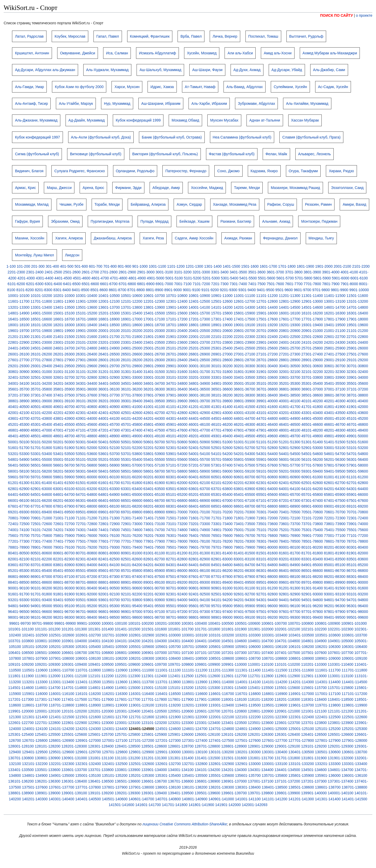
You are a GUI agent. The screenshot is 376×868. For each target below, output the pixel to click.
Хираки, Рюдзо (341, 171)
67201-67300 (290, 501)
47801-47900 (245, 430)
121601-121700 (115, 717)
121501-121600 (88, 717)
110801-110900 (115, 670)
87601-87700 (199, 577)
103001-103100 (195, 635)
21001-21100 (335, 331)
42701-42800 (177, 413)
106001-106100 (274, 647)
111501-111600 (301, 670)
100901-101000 (354, 623)
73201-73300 (199, 524)
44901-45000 (312, 418)
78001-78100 (199, 541)
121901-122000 (195, 717)
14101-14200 (222, 307)
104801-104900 (314, 641)
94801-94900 (19, 606)
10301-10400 (87, 296)
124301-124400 (115, 729)
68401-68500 (199, 506)
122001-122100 (221, 717)
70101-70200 (222, 512)
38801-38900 (19, 401)
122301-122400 (301, 717)
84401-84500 (199, 565)
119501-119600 (274, 705)
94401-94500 (290, 600)
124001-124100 (35, 729)
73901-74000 (357, 524)
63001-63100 (64, 489)
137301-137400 (340, 781)
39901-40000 (267, 401)
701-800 (110, 266)
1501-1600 (250, 266)
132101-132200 (35, 764)
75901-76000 (87, 536)
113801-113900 (195, 682)
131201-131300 (154, 758)
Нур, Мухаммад (117, 104)
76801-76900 (290, 536)
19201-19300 (290, 325)
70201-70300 (245, 512)
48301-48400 (357, 430)
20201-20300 (154, 331)
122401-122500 (328, 717)
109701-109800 (181, 664)
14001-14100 (199, 307)
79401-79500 (154, 547)
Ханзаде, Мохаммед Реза (235, 204)
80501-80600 (41, 553)
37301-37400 (41, 395)
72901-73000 (132, 524)
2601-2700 (90, 272)
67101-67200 (267, 501)
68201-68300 (154, 506)
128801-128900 (234, 746)
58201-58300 (64, 471)
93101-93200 (357, 594)
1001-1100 (157, 266)
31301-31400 (132, 372)
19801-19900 (64, 331)
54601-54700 (335, 454)
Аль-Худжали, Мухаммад (107, 70)
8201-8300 (43, 290)
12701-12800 (267, 301)
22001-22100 (199, 337)
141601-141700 (148, 805)
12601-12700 (245, 301)
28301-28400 (177, 360)
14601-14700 (335, 307)
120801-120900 (261, 711)
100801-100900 (327, 623)
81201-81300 (199, 553)
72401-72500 (19, 524)
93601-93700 (109, 600)
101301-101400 (101, 629)
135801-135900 (301, 775)
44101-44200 (132, 418)
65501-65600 (267, 495)
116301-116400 (141, 694)
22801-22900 (19, 342)
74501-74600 (132, 530)
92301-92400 (177, 594)
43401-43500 (335, 413)
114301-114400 (328, 682)
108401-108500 (195, 658)
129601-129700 (88, 752)
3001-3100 (164, 272)
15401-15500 (154, 313)
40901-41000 (132, 407)
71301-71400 (132, 518)
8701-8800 (136, 290)
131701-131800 (287, 758)
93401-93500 (64, 600)
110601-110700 (61, 670)
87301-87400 (132, 577)
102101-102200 (314, 629)
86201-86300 (245, 571)
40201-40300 (335, 401)
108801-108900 (301, 658)
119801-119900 (354, 705)
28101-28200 (132, 360)
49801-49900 (335, 436)
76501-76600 (222, 536)
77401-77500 (64, 541)
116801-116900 (274, 694)
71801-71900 (245, 518)
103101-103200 (221, 635)
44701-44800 (267, 418)
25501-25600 (267, 348)
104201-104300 (154, 641)
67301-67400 (312, 501)
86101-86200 (222, 571)
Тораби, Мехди (107, 204)
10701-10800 (177, 296)
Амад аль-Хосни (278, 53)
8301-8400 (62, 290)
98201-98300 (64, 617)
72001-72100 (290, 518)
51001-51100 (245, 442)
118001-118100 (234, 699)
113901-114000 (221, 682)
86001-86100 (199, 571)
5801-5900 (322, 278)
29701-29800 (132, 366)
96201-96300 (335, 606)
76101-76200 (132, 536)
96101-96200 (312, 606)
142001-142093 (255, 805)
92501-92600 (222, 594)
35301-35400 (312, 383)
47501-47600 (177, 430)
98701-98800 (177, 617)
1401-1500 (231, 266)
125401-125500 (48, 734)
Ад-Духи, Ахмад (247, 70)
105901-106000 (248, 647)
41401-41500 (245, 407)
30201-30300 (245, 366)
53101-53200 (357, 448)
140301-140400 (61, 799)
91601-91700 (19, 594)
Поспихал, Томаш (263, 36)
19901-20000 (87, 331)
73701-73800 (312, 524)
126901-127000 (88, 740)
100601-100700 (274, 623)
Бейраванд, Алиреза (148, 204)
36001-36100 (109, 389)
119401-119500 (248, 705)
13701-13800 (132, 307)
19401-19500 (335, 325)
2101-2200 (361, 266)
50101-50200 (41, 442)
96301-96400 (357, 606)
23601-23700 (199, 342)
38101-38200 (222, 395)
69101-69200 (357, 506)
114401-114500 (354, 682)
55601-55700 (199, 459)
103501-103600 (328, 635)
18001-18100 (19, 325)
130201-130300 (248, 752)
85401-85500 (64, 571)
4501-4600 (82, 278)
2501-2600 (72, 272)
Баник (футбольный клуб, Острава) (172, 137)
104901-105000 (340, 641)
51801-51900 (64, 448)
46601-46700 (335, 424)
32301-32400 (357, 372)
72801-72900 (109, 524)
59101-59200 (267, 471)
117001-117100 (328, 694)
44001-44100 (109, 418)
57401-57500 (245, 465)
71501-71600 (177, 518)
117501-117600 (101, 699)
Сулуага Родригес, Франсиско (80, 171)
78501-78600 (312, 541)
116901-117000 (301, 694)
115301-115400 (234, 688)
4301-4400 (45, 278)
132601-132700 (168, 764)
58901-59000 (222, 471)
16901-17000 (132, 319)
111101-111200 (195, 670)
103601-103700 (354, 635)
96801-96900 (109, 612)
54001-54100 (199, 454)
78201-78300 (245, 541)
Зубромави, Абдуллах (256, 104)
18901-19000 (222, 325)
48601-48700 (64, 436)
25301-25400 (222, 348)
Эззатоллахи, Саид (347, 188)
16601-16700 (64, 319)
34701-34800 (177, 383)
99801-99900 (65, 623)
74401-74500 (109, 530)
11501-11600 (357, 296)
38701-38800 (357, 395)
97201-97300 (199, 612)
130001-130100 (195, 752)
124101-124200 (61, 729)
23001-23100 (64, 342)
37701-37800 (132, 395)
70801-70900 (19, 518)
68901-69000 (312, 506)
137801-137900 (115, 787)
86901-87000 (41, 577)
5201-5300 (211, 278)
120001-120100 (48, 711)
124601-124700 (195, 729)
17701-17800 (312, 319)
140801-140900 (195, 799)
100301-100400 (194, 623)
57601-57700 (290, 465)
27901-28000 (87, 360)
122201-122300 (274, 717)
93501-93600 (87, 600)
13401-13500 (64, 307)
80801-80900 (109, 553)
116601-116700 (221, 694)
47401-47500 (154, 430)
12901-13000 (312, 301)
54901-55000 (41, 459)
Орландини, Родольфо (135, 171)
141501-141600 (121, 805)
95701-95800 (222, 606)
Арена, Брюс (93, 188)
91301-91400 (312, 588)
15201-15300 (109, 313)
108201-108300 (141, 658)
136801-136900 (207, 781)
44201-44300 (154, 418)
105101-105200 (35, 647)
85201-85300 (19, 571)
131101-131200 (127, 758)
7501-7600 (275, 284)
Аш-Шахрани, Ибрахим (161, 104)
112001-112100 (74, 676)
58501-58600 (132, 471)
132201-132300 (61, 764)
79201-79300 (109, 547)
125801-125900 (154, 734)
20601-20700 (245, 331)
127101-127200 (141, 740)
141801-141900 (201, 805)
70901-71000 (41, 518)
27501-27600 (357, 354)
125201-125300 (354, 729)
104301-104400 (181, 641)
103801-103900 (48, 641)
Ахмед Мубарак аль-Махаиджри (330, 53)
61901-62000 (177, 483)
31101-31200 (87, 372)
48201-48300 (335, 430)
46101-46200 (222, 424)
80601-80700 (64, 553)
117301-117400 (48, 699)
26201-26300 (64, 354)
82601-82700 (154, 559)
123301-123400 (207, 723)
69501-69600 (87, 512)
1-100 (11, 266)
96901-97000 (132, 612)
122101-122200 (248, 717)
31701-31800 (222, 372)
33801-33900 (335, 377)
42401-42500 (109, 413)
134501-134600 (314, 770)
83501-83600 (357, 559)
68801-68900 (290, 506)
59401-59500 (335, 471)
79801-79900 (245, 547)
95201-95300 (109, 606)
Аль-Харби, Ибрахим (209, 104)
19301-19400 (312, 325)
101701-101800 (207, 629)
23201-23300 (109, 342)
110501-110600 (35, 670)
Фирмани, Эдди (128, 188)
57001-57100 (154, 465)
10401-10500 (109, 296)
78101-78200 (222, 541)
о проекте (364, 15)
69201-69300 (19, 512)
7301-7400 (238, 284)
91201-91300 (290, 588)
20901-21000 (312, 331)
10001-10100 (19, 296)
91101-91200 (267, 588)
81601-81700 (290, 553)
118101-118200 (261, 699)
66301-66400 (87, 501)
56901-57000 (132, 465)
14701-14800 (357, 307)
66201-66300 (64, 501)
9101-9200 (210, 290)
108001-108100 (88, 658)
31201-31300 (109, 372)
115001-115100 (154, 688)
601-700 (95, 266)
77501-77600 (87, 541)
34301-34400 (87, 383)
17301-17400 (222, 319)
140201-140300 (35, 799)
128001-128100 (21, 746)
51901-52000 (87, 448)
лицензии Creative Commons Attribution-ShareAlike (185, 824)
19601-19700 (19, 331)
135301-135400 (168, 775)
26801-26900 (199, 354)
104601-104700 (261, 641)
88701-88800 (87, 582)
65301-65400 (222, 495)
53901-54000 (177, 454)
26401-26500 (109, 354)
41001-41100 (154, 407)
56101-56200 (312, 459)
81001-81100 (154, 553)
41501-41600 (267, 407)
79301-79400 (132, 547)
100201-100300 (168, 623)
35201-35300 (290, 383)
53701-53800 (132, 454)
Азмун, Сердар (189, 204)
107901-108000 (61, 658)
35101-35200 (267, 383)
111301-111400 (248, 670)
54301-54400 (267, 454)
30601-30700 (335, 366)
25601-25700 (290, 348)
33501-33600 (267, 377)
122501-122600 (354, 717)
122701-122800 (48, 723)
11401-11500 (335, 296)
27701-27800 (41, 360)
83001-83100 (245, 559)
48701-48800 (87, 436)
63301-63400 (132, 489)
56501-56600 (41, 465)
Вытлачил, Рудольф (306, 36)
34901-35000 (222, 383)
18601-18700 (154, 325)
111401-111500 (274, 670)
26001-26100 (19, 354)
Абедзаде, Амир (166, 188)
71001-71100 (64, 518)
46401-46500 (290, 424)
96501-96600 (41, 612)
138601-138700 (328, 787)
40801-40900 (109, 407)
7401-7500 (257, 284)
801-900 (124, 266)
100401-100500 (221, 623)
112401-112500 (181, 676)
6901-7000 (164, 284)
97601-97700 (290, 612)
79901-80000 (267, 547)
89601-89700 (290, 582)
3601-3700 (275, 272)
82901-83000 (222, 559)
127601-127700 (274, 740)
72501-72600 (41, 524)
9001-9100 (192, 290)
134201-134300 (234, 770)
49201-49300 (199, 436)
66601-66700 (154, 501)
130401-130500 (301, 752)
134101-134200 (207, 770)
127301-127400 (195, 740)
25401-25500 (245, 348)
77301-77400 (41, 541)
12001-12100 (109, 301)
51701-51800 (41, 448)
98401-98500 (109, 617)
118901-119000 (115, 705)
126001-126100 (207, 734)
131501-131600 (234, 758)
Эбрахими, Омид (65, 221)
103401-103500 (301, 635)
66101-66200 (41, 501)
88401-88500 (19, 582)
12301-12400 (177, 301)
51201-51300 (290, 442)
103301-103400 (274, 635)
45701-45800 (132, 424)
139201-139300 (127, 793)
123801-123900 (340, 723)
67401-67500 (335, 501)
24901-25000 (132, 348)
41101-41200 (177, 407)
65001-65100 (154, 495)
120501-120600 (181, 711)
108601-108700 (248, 658)
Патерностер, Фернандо (186, 171)
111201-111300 (221, 670)
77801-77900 (154, 541)
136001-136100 (354, 775)
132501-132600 (141, 764)
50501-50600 (132, 442)
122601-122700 (21, 723)
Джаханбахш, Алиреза (113, 238)
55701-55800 (222, 459)
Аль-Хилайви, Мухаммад (307, 104)
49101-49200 (177, 436)
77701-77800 (132, 541)
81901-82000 (357, 553)
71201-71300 (109, 518)
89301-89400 (222, 582)
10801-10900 (199, 296)
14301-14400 (267, 307)
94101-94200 (222, 600)
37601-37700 (109, 395)
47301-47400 (132, 430)
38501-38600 (312, 395)
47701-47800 (222, 430)
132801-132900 (221, 764)
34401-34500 (109, 383)
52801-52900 (290, 448)
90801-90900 (199, 588)
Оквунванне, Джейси (78, 53)
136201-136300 (48, 781)
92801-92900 (290, 594)
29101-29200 (357, 360)
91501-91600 (357, 588)
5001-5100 (174, 278)
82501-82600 (132, 559)
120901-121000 (287, 711)
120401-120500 (154, 711)
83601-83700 (19, 565)
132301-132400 (88, 764)
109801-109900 (207, 664)
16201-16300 (335, 313)
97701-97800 (312, 612)
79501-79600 (177, 547)
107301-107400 (261, 653)
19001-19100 (245, 325)
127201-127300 (168, 740)
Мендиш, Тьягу (321, 238)
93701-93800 (132, 600)
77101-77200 (357, 536)
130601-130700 (354, 752)
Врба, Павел (191, 36)
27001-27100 (245, 354)
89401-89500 (245, 582)
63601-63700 (199, 489)
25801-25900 (335, 348)
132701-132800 (195, 764)
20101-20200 (132, 331)
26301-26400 (87, 354)
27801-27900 (64, 360)
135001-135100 (88, 775)
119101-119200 (168, 705)
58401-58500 (109, 471)
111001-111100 (168, 670)
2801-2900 (127, 272)
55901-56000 (267, 459)
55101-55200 (87, 459)
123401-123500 (234, 723)
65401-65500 (245, 495)
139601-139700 (234, 793)
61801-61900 (154, 483)
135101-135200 (115, 775)
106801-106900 (127, 653)
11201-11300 (290, 296)
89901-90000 (357, 582)
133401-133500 (21, 770)
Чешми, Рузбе (72, 204)
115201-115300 (207, 688)
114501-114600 (21, 688)
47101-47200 (87, 430)
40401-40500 (19, 407)
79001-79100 (64, 547)
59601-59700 (19, 477)
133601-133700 (74, 770)
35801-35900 (64, 389)
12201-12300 (154, 301)
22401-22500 (290, 337)
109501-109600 (127, 664)
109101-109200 (21, 664)
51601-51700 (19, 448)
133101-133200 (301, 764)
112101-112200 (101, 676)
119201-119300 (195, 705)
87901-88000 (267, 577)
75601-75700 (19, 536)
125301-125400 (21, 734)
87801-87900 (245, 577)
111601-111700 (328, 670)
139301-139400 (154, 793)
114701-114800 (74, 688)
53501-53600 (87, 454)
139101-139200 (101, 793)
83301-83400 (312, 559)
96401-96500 (19, 612)
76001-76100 (109, 536)
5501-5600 (266, 278)
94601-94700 (335, 600)
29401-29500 (64, 366)
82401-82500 (109, 559)
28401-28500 (199, 360)
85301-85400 (41, 571)
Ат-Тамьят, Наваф (200, 87)
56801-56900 (109, 465)
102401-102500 (35, 635)
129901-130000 (168, 752)
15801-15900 (245, 313)
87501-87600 (177, 577)
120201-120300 (101, 711)
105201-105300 (61, 647)
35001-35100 (245, 383)
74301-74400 (87, 530)
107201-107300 (234, 653)
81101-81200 (177, 553)
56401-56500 (19, 465)
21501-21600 (87, 337)
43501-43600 (357, 413)
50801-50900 (199, 442)
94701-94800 (357, 600)
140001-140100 (340, 793)
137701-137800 (88, 787)
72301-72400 (357, 518)
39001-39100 (64, 401)
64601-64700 (64, 495)
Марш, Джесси (59, 188)
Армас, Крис (25, 188)
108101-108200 (115, 658)
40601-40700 (64, 407)
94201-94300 (245, 600)
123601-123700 (287, 723)
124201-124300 (88, 729)
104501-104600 (234, 641)
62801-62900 (19, 489)
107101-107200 (207, 653)
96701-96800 (87, 612)
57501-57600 (267, 465)
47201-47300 (109, 430)
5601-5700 (285, 278)
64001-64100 (290, 489)
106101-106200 (301, 647)
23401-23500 (154, 342)
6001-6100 (359, 278)
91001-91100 (245, 588)
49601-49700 (290, 436)
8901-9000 (173, 290)
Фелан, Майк (276, 154)
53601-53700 (109, 454)
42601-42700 (154, 413)
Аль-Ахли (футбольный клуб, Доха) (101, 137)
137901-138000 (141, 787)
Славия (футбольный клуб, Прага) (311, 137)
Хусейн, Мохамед (202, 53)
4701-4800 (119, 278)
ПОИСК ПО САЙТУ (337, 15)
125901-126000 (181, 734)
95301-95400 (132, 606)
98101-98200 (41, 617)
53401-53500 (64, 454)
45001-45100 (335, 418)
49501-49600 (267, 436)
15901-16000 (267, 313)
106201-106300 (328, 647)
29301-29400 (41, 366)
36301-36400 (177, 389)
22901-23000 (41, 342)
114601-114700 (48, 688)
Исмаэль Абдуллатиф (157, 53)
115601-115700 (314, 688)
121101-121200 (340, 711)
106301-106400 (354, 647)
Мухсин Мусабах (224, 120)
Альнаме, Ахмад (276, 221)
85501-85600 (87, 571)
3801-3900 (312, 272)
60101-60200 (132, 477)
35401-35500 (335, 383)
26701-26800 (177, 354)
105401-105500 (115, 647)
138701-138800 (354, 787)
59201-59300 (290, 471)
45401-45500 (64, 424)
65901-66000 (357, 495)
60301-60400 (177, 477)
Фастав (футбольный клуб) (232, 154)
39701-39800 (222, 401)
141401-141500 (354, 799)
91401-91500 (335, 588)
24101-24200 (312, 342)
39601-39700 (199, 401)
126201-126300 (261, 734)
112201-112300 (127, 676)
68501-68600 (222, 506)
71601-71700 (199, 518)
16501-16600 (41, 319)
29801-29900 (154, 366)
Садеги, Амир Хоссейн (194, 238)
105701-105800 (195, 647)
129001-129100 (287, 746)
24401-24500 (19, 348)
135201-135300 (141, 775)
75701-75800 (41, 536)
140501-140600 (115, 799)
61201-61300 (19, 483)
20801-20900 (290, 331)
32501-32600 (41, 377)
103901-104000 (74, 641)
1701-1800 (287, 266)
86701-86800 (357, 571)
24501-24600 (41, 348)
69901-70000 (177, 512)
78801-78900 (19, 547)
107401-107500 (287, 653)
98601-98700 (154, 617)
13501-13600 (87, 307)
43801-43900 (64, 418)
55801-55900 (245, 459)
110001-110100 (261, 664)
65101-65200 (177, 495)
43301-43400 (312, 413)
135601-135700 (248, 775)
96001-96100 (290, 606)
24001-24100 (290, 342)
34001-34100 (19, 383)
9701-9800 (321, 290)
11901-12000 (87, 301)
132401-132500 (115, 764)
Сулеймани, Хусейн (290, 87)
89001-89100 (154, 582)
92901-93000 (312, 594)
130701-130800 (21, 758)
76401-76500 (199, 536)
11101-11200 (267, 296)
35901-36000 (87, 389)
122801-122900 (74, 723)
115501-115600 (287, 688)
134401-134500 (287, 770)
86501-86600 (312, 571)
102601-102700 (88, 635)
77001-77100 (335, 536)
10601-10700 (154, 296)
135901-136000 (328, 775)
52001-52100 (109, 448)
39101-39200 (87, 401)
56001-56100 (290, 459)
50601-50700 (154, 442)
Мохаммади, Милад (32, 204)
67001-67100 (245, 501)
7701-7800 (312, 284)
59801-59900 (64, 477)
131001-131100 (101, 758)
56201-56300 (335, 459)
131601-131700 (261, 758)
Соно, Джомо (228, 171)
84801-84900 (290, 565)
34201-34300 (64, 383)
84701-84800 (267, 565)
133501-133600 (48, 770)
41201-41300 (199, 407)
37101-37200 (357, 389)
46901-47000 (41, 430)
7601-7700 (294, 284)
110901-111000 (141, 670)
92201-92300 (154, 594)
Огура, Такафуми (303, 171)
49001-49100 (154, 436)
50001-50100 (19, 442)
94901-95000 (41, 606)
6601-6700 (109, 284)
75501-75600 (357, 530)
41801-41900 (335, 407)
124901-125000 (274, 729)
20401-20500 (199, 331)
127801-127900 (328, 740)
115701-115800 (340, 688)
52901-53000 (312, 448)
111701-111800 (354, 670)
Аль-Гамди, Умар (29, 87)
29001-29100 (335, 360)
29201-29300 (19, 366)
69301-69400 (41, 512)
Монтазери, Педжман (319, 221)
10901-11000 (222, 296)
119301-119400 (221, 705)
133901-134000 (154, 770)
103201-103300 (248, 635)
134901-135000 (61, 775)
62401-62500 (290, 483)
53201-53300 (19, 454)
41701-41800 (312, 407)
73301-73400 (222, 524)
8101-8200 (25, 290)
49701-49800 (312, 436)
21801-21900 (154, 337)
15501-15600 (177, 313)
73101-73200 (177, 524)
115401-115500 (261, 688)
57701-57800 (312, 465)
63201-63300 (109, 489)
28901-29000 (312, 360)
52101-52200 (132, 448)
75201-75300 (290, 530)
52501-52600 (222, 448)
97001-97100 (154, 612)
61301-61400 (41, 483)
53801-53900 (154, 454)
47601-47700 (199, 430)
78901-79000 (41, 547)
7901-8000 (349, 284)
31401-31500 (154, 372)
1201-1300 (194, 266)
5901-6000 (341, 278)
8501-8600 (99, 290)
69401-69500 (64, 512)
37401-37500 (64, 395)
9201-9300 (229, 290)
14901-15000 (41, 313)
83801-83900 (64, 565)
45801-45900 (154, 424)
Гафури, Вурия (27, 221)
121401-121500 (61, 717)
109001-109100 (354, 658)
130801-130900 (48, 758)
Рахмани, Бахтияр (236, 221)
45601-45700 (109, 424)
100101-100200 (141, 623)
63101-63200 (87, 489)
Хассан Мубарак (305, 120)
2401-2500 (53, 272)
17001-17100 (154, 319)
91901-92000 (87, 594)
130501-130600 (328, 752)
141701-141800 (175, 805)
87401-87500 (154, 577)
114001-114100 (248, 682)
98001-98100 (19, 617)
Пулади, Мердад (155, 221)
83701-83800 (41, 565)
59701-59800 (41, 477)
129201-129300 (340, 746)
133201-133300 (328, 764)
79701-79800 (222, 547)
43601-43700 (19, 418)
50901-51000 (222, 442)
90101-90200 (41, 588)
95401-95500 (154, 606)
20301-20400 (177, 331)
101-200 (23, 266)
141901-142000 (228, 805)
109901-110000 (234, 664)
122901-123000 (101, 723)
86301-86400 (267, 571)
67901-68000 (87, 506)
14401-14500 (290, 307)
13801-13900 (154, 307)
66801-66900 (199, 501)
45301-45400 (41, 424)
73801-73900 (335, 524)
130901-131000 (74, 758)
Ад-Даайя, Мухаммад (87, 120)
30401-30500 (290, 366)
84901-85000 (312, 565)
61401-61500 (64, 483)
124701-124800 (221, 729)
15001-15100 (64, 313)
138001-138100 (168, 787)
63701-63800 (222, 489)
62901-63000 (41, 489)
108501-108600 (221, 658)
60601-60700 (245, 477)
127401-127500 (221, 740)
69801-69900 (154, 512)
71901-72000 (267, 518)
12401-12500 (199, 301)
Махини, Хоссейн (30, 238)
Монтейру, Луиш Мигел (34, 255)
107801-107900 (35, 658)
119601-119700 (301, 705)
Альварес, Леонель (315, 154)
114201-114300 (301, 682)
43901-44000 (87, 418)
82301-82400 (87, 559)
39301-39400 (132, 401)
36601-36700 (245, 389)
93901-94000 (177, 600)
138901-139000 (48, 793)
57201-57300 (199, 465)
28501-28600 (222, 360)
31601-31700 (199, 372)
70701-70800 (357, 512)
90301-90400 (87, 588)
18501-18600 (132, 325)
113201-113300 (35, 682)
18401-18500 (109, 325)
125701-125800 (127, 734)
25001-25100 (154, 348)
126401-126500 (314, 734)
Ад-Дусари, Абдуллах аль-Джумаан (45, 70)
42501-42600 (132, 413)
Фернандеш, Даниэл (280, 238)
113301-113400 (61, 682)
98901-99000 (222, 617)
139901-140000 (314, 793)
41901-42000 (357, 407)
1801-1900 (305, 266)
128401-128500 (127, 746)
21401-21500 (64, 337)
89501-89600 (267, 582)
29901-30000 (177, 366)
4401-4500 (63, 278)
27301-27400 (312, 354)
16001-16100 (290, 313)
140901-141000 (221, 799)
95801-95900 (245, 606)
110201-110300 (314, 664)
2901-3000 (146, 272)
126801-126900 (61, 740)
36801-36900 (290, 389)
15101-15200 (87, 313)
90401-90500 (109, 588)
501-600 (81, 266)
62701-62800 (357, 483)
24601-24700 (64, 348)
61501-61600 (87, 483)
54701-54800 (357, 454)
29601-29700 (109, 366)
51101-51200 (267, 442)
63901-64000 (267, 489)
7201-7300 (220, 284)
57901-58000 (357, 465)
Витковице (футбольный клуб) (96, 154)
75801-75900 (64, 536)
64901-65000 (132, 495)
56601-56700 (64, 465)
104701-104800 (287, 641)
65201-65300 (199, 495)
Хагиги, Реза (153, 238)
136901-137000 (234, 781)
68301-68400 (177, 506)
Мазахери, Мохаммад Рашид (295, 188)
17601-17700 (290, 319)
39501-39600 (177, 401)
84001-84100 (109, 565)
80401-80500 (19, 553)
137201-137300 (314, 781)
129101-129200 (314, 746)
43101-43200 (267, 413)
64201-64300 (335, 489)
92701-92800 (267, 594)
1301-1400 (213, 266)
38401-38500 (290, 395)
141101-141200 (274, 799)
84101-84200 (132, 565)
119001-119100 (141, 705)
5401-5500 (248, 278)
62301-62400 (267, 483)
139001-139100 (74, 793)
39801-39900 (245, 401)
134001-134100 (181, 770)
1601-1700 (268, 266)
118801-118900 (88, 705)
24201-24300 (335, 342)
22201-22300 (245, 337)
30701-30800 (357, 366)
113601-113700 (141, 682)
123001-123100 (127, 723)
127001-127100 (115, 740)
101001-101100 (21, 629)
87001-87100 (64, 577)
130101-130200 (221, 752)
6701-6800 (127, 284)
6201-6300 (35, 284)
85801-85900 (154, 571)
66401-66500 (109, 501)
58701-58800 (177, 471)
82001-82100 (19, 559)
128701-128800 (207, 746)
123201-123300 (181, 723)
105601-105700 (168, 647)
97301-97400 (222, 612)
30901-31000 (41, 372)
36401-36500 (199, 389)
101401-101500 (127, 629)
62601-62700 (335, 483)
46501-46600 (312, 424)
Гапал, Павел (108, 36)
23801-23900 (245, 342)
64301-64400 (357, 489)
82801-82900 (199, 559)
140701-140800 (168, 799)
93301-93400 (41, 600)
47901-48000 (267, 430)
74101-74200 (41, 530)
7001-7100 (183, 284)
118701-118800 (61, 705)
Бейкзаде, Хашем (194, 221)
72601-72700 (64, 524)
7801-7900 (331, 284)
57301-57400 (222, 465)
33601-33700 (290, 377)
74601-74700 (154, 530)
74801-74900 (199, 530)
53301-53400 (41, 454)
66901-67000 (222, 501)
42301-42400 (87, 413)
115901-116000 (35, 694)
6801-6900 (146, 284)
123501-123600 (261, 723)
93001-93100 (335, 594)
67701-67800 (41, 506)
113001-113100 (340, 676)
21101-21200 (357, 331)
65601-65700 (290, 495)
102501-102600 (61, 635)
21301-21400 (41, 337)
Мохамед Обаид (185, 120)
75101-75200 (267, 530)
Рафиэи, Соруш (281, 204)
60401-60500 (199, 477)
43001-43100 (245, 413)
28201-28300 (154, 360)
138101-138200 (195, 787)
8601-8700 (118, 290)
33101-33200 (177, 377)
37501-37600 (87, 395)
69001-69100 (335, 506)
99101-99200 (267, 617)
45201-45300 (19, 424)
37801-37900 (154, 395)
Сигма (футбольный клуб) (37, 154)
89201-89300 (199, 582)
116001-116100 (61, 694)
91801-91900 (64, 594)
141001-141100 (248, 799)
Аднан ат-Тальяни (265, 120)
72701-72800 (87, 524)
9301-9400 (247, 290)
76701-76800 (267, 536)
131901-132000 (340, 758)
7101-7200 (201, 284)
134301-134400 (261, 770)
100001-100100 (114, 623)
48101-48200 (312, 430)
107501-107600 (314, 653)
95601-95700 (199, 606)
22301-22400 (267, 337)
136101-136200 (21, 781)
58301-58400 (87, 471)
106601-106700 (74, 653)
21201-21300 (19, 337)
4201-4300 (26, 278)
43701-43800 (41, 418)
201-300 (38, 266)
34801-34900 (199, 383)
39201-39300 (109, 401)
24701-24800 (87, 348)
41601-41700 (290, 407)
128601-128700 (181, 746)
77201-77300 (19, 541)
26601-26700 (154, 354)
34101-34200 (41, 383)
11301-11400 (312, 296)
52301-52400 (177, 448)
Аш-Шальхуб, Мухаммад (160, 70)
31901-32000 (267, 372)
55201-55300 (109, 459)
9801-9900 (340, 290)
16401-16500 (19, 319)
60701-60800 (267, 477)
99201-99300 (290, 617)
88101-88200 (312, 577)
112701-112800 (261, 676)
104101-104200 (127, 641)
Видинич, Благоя (29, 171)
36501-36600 (222, 389)
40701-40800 (87, 407)
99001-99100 (245, 617)
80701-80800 (87, 553)
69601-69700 (109, 512)
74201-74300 (64, 530)
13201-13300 (19, 307)
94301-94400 (267, 600)
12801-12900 (290, 301)
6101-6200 (16, 284)
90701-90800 (177, 588)
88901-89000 (132, 582)
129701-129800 (115, 752)
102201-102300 (340, 629)
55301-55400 (132, 459)
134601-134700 (340, 770)
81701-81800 (312, 553)
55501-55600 (177, 459)
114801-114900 (101, 688)
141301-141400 (328, 799)
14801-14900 (19, 313)
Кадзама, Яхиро (264, 171)
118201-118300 (287, 699)
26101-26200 (41, 354)
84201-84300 (154, 565)
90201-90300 (64, 588)
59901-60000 (87, 477)
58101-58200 (41, 471)
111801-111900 (21, 676)
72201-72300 (335, 518)
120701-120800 (234, 711)
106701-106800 (101, 653)
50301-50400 (87, 442)
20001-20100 (109, 331)
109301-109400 (74, 664)
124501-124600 (168, 729)
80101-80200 (312, 547)
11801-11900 (64, 301)
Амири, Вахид (354, 204)
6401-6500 (72, 284)
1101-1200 (176, 266)
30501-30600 (312, 366)
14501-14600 (312, 307)
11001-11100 (245, 296)
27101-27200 (267, 354)
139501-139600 (207, 793)
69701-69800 (132, 512)
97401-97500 (245, 612)
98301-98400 (87, 617)
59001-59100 (245, 471)
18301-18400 (87, 325)
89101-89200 (177, 582)
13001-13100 (335, 301)
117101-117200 (354, 694)
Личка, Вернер (225, 36)
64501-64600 (41, 495)
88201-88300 (335, 577)
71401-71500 (154, 518)
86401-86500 (290, 571)
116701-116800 (248, 694)
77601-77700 (109, 541)
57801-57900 (335, 465)
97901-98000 (357, 612)
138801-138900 (21, 793)
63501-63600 (177, 489)
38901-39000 (41, 401)
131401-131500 (207, 758)
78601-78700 (335, 541)
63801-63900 (245, 489)
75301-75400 (312, 530)
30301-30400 (267, 366)
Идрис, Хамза (162, 87)
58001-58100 (19, 471)
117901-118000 (207, 699)
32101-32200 (312, 372)
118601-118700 (35, 705)
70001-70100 (199, 512)
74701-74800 (177, 530)
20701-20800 (267, 331)
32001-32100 (290, 372)
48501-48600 (41, 436)
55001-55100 (64, 459)
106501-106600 (48, 653)
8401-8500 (81, 290)
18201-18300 (64, 325)
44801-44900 (290, 418)
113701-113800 (168, 682)
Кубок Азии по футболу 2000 (79, 87)
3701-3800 (294, 272)
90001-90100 (19, 588)
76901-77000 (312, 536)
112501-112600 (207, 676)
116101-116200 (88, 694)
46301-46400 (267, 424)
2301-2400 (35, 272)
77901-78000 (177, 541)
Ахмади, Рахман (238, 238)
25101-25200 (177, 348)
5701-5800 (304, 278)
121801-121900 (168, 717)
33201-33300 (199, 377)
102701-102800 (115, 635)
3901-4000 (331, 272)
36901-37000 (312, 389)
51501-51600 (357, 442)
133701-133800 (101, 770)
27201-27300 (290, 354)
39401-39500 (154, 401)
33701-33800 (312, 377)
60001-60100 (109, 477)
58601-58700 (154, 471)
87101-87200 (87, 577)
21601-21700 (109, 337)
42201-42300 (64, 413)
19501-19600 (357, 325)
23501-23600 (177, 342)
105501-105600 (141, 647)
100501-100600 (248, 623)
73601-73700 (290, 524)
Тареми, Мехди (247, 188)
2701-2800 (109, 272)
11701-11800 (41, 301)
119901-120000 (21, 711)
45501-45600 (87, 424)
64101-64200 (312, 489)
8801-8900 (154, 290)
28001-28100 (109, 360)
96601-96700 (64, 612)
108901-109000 (328, 658)
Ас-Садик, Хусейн (333, 87)
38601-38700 (335, 395)
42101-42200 (41, 413)
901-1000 (140, 266)
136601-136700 (154, 781)
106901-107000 (154, 653)
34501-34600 (132, 383)
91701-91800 (41, 594)
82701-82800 (177, 559)
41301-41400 (222, 407)
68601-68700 (245, 506)
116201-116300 (115, 694)
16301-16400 (357, 313)
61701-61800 (132, 483)
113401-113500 (88, 682)
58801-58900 (199, 471)
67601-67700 (19, 506)
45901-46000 (177, 424)
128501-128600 (154, 746)
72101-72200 (312, 518)
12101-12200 (132, 301)
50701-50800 (177, 442)
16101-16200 (312, 313)
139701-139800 (261, 793)
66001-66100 (19, 501)
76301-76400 (177, 536)
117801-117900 (181, 699)
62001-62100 (199, 483)
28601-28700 (245, 360)
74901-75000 (222, 530)
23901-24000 (267, 342)
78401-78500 (290, 541)
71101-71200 (87, 518)
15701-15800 (222, 313)
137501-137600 (35, 787)
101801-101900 (234, 629)
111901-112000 (48, 676)
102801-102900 (141, 635)
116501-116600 (195, 694)
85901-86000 (177, 571)
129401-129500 (35, 752)
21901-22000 (177, 337)
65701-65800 (312, 495)
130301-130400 (274, 752)
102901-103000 (168, 635)
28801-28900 (290, 360)
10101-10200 (41, 296)
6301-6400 (53, 284)
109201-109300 (48, 664)
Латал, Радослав (29, 36)
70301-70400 (267, 512)
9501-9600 (284, 290)
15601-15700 (199, 313)
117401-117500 (74, 699)
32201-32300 (335, 372)
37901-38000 (177, 395)
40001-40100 (290, 401)
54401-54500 (290, 454)
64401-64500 (19, 495)
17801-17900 (335, 319)
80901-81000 (132, 553)
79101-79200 (87, 547)
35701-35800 (41, 389)
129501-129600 (61, 752)
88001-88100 (290, 577)
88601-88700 (64, 582)
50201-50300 (64, 442)
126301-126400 (287, 734)
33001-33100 (154, 377)
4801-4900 (137, 278)
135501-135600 (221, 775)
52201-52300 (154, 448)
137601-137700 (61, 787)
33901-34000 (357, 377)
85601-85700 (109, 571)
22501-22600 (312, 337)
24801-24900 (109, 348)
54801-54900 (19, 459)
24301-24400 (357, 342)
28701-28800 (267, 360)
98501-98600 (132, 617)
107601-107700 (340, 653)
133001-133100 (274, 764)
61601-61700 (109, 483)
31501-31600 (177, 372)
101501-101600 (154, 629)
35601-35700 (19, 389)
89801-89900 (335, 582)
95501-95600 (177, 606)
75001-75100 (245, 530)
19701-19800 (41, 331)
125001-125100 (301, 729)
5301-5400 (230, 278)
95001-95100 (64, 606)
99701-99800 (43, 623)
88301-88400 (357, 577)
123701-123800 (314, 723)
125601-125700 (101, 734)
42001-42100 (19, 413)
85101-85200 (357, 565)
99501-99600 (357, 617)
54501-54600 (312, 454)
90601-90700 (154, 588)
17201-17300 (199, 319)
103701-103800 (21, 641)
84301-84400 (177, 565)
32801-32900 (109, 377)
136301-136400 (74, 781)
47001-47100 (64, 430)
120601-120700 (207, 711)
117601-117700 (127, 699)
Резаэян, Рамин (318, 204)
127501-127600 (248, 740)
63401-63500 (154, 489)
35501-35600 (357, 383)
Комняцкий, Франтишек (150, 36)
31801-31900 (245, 372)
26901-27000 (222, 354)
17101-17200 (177, 319)
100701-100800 (301, 623)
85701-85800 (132, 571)
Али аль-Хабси (240, 53)
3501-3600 (257, 272)
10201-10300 (64, 296)
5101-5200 (193, 278)
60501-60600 (222, 477)
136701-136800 (181, 781)
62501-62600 (312, 483)
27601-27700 (19, 360)
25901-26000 (357, 348)
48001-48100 (290, 430)
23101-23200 (87, 342)
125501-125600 (74, 734)
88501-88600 (41, 582)
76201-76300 (154, 536)
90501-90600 (132, 588)
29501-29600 (87, 366)
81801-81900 (335, 553)
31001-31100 (64, 372)
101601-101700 (181, 629)
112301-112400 (154, 676)
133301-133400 (354, 764)
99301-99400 (312, 617)
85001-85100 (335, 565)
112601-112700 (234, 676)
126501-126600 (340, 734)
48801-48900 (109, 436)
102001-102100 (287, 629)
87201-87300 (109, 577)
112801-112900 (287, 676)
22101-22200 (222, 337)
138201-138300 (221, 787)
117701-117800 (154, 699)
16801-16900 (109, 319)
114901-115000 (127, 688)
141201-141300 (301, 799)
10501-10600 (132, 296)
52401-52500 (199, 448)
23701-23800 (222, 342)
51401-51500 (335, 442)
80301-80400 (357, 547)
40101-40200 (312, 401)
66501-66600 (132, 501)
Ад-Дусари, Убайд (287, 70)
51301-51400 (312, 442)
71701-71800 (222, 518)
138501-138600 (301, 787)
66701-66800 (177, 501)
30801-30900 (19, 372)
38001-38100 (199, 395)
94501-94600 (312, 600)
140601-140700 (141, 799)
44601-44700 (245, 418)
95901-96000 (267, 606)
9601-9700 (302, 290)
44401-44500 (199, 418)
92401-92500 (199, 594)
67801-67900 (64, 506)
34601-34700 (154, 383)
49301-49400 (222, 436)
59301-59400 (312, 471)
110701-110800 (88, 670)
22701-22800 (357, 337)
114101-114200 (274, 682)
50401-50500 (109, 442)
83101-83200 (267, 559)
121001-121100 (314, 711)
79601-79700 (199, 547)
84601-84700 (245, 565)
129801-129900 (141, 752)
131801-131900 (314, 758)
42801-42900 (199, 413)
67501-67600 (357, 501)
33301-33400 (222, 377)
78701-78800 (357, 541)
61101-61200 (357, 477)
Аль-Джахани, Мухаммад (36, 120)
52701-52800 (267, 448)
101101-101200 (48, 629)
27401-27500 (335, 354)
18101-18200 (41, 325)
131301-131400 (181, 758)
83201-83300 (290, 559)
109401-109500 (101, 664)
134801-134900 (35, 775)
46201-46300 (245, 424)
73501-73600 (267, 524)
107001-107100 (181, 653)
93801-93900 (154, 600)
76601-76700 (245, 536)
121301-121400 (35, 717)
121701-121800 (141, 717)
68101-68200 (132, 506)
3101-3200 (183, 272)
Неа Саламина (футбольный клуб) (242, 137)
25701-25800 (312, 348)
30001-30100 (199, 366)
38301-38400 (267, 395)
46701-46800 (357, 424)
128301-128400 (101, 746)
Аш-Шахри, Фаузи (207, 70)
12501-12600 (222, 301)
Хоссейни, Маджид (207, 188)
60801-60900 (290, 477)
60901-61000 (312, 477)
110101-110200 (287, 664)
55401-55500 (154, 459)
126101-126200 (234, 734)
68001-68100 (109, 506)
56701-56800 (87, 465)
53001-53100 (335, 448)
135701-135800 (274, 775)
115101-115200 (181, 688)
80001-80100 (290, 547)
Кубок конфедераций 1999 (138, 120)
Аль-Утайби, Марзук (76, 104)
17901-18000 (357, 319)
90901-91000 (222, 588)
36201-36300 (154, 389)
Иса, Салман (117, 53)
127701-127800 (301, 740)
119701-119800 (328, 705)
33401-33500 (245, 377)
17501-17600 (267, 319)
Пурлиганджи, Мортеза (110, 221)
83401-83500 (335, 559)
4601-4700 (100, 278)
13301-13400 (41, 307)
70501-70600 (312, 512)
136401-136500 (101, 781)
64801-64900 (109, 495)
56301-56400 (357, 459)
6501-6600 (90, 284)
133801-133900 (127, 770)
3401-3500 (238, 272)
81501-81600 (267, 553)
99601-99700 (20, 623)
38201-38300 (245, 395)
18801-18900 (199, 325)
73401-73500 (245, 524)
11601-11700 (19, 301)
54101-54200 (222, 454)
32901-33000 (132, 377)
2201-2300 (16, 272)
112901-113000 (314, 676)
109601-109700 (154, 664)
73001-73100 (154, 524)
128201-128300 (74, 746)
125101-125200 (328, 729)
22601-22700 (335, 337)
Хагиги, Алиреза (69, 238)
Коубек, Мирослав (70, 36)
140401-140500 (88, 799)
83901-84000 (87, 565)
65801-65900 (335, 495)
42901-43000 (222, 413)
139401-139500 (181, 793)
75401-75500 (335, 530)
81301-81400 (222, 553)
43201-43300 (290, 413)
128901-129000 (261, 746)
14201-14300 (245, 307)
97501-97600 (267, 612)
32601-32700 (64, 377)
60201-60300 (154, 477)
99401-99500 (335, 617)
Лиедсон (72, 255)
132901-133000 (248, 764)
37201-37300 (19, 395)
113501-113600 (115, 682)
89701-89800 (312, 582)
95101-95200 (87, 606)
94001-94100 (199, 600)
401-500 (67, 266)
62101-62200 (222, 483)
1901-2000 (324, 266)
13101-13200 (357, 301)
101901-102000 (261, 629)
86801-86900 (19, 577)
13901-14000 (177, 307)
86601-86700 (335, 571)
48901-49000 (132, 436)
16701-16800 (87, 319)
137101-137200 (287, 781)
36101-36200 (132, 389)
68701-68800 (267, 506)
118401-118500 (340, 699)
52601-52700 (245, 448)
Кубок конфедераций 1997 (37, 137)
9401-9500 (266, 290)
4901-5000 (155, 278)
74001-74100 (19, 530)
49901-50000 (357, 436)
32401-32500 (19, 377)
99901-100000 (89, 623)
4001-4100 (349, 272)
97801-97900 (335, 612)
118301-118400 (314, 699)
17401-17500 (245, 319)
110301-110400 (340, 664)
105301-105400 (88, 647)
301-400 (52, 266)
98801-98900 (199, 617)
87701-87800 (222, 577)
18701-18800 (177, 325)
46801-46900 (19, 430)
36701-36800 (267, 389)
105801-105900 (221, 647)
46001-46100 (199, 424)
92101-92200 (132, 594)
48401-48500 (19, 436)
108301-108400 (168, 658)
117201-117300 (21, 699)
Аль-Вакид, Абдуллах (245, 87)
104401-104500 (207, 641)
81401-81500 (245, 553)
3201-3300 (201, 272)
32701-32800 (87, 377)
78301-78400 (267, 541)
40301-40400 (357, 401)
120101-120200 (74, 711)
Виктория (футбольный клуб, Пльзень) (165, 154)
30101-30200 (222, 366)
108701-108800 (274, 658)
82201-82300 (64, 559)
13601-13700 (109, 307)
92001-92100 (109, 594)
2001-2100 (342, 266)
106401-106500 (21, 653)
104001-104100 (101, 641)
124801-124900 (248, 729)
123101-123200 (154, 723)
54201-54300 (245, 454)
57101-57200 (177, 465)
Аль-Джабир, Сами (329, 70)
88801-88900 (109, 582)
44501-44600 (222, 418)
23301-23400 (132, 342)
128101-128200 (48, 746)
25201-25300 (199, 348)
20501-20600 (222, 331)
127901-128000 (354, 740)
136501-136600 (127, 781)
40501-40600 (41, 407)
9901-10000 (359, 290)
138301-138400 (248, 787)
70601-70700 (335, 512)
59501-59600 (357, 471)
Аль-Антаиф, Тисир (31, 104)
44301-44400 (177, 418)
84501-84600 (222, 565)
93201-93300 (19, 600)
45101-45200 (357, 418)
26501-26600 (132, 354)
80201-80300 (335, 547)
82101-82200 (41, 559)
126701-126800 (35, 740)
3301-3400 (220, 272)
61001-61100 (335, 477)
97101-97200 (177, 612)
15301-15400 (132, 313)
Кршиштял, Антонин (32, 53)
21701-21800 (132, 337)
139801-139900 (287, 793)
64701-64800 (87, 495)
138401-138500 (274, 787)
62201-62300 (245, 483)
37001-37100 (335, 389)
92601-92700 (245, 594)
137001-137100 (261, 781)
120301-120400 (127, 711)
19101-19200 (267, 325)
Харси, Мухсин (127, 87)
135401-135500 (195, 775)
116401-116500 (168, 694)
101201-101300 (74, 629)
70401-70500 (290, 512)
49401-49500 (245, 436)
